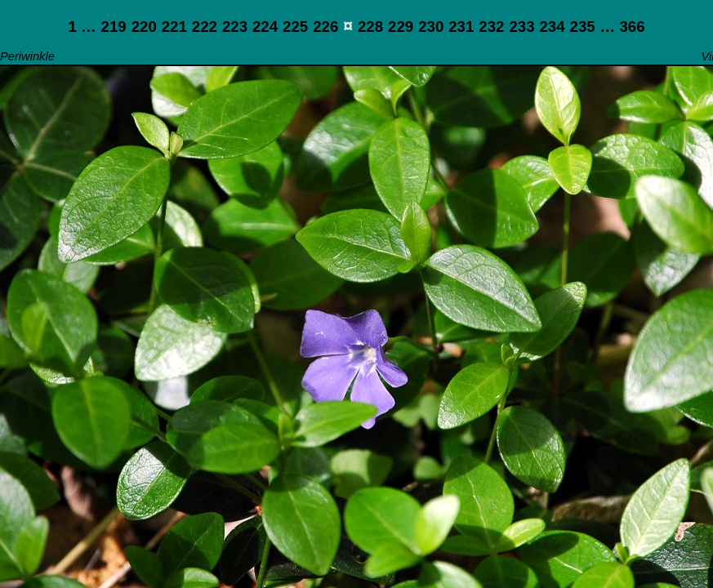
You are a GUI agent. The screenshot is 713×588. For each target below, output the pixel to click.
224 (265, 27)
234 (552, 27)
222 (205, 27)
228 (370, 27)
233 (521, 27)
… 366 (623, 27)
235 (583, 27)
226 (325, 27)
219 (114, 27)
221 (174, 27)
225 (295, 27)
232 (491, 27)
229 (401, 27)
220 (144, 27)
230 (431, 27)
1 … (82, 27)
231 (461, 27)
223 (235, 27)
